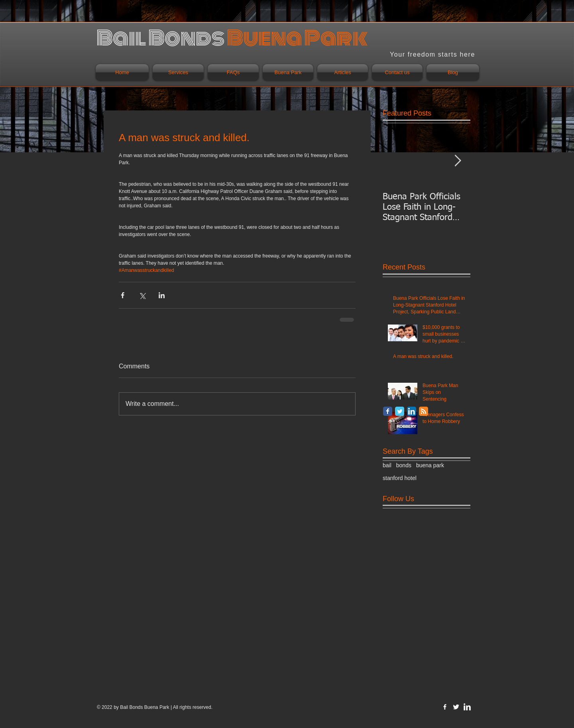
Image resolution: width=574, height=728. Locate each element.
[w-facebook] (445, 707)
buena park (430, 465)
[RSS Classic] (424, 411)
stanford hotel (400, 478)
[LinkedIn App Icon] (412, 411)
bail (387, 465)
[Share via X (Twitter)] (142, 295)
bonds (404, 465)
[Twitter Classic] (400, 411)
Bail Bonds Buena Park (144, 707)
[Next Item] (458, 161)
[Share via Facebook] (123, 295)
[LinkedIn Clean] (467, 707)
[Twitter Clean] (456, 707)
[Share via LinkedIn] (162, 295)
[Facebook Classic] (388, 411)
